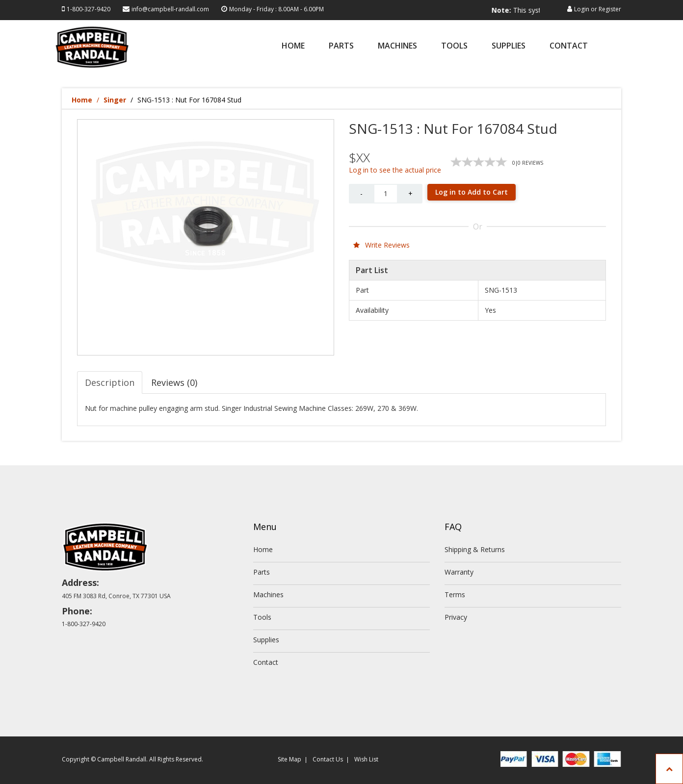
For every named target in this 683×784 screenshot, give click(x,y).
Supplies (509, 46)
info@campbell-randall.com (170, 9)
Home (293, 46)
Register (610, 9)
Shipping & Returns (475, 549)
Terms (455, 594)
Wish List (366, 759)
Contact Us (328, 759)
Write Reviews (381, 245)
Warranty (459, 572)
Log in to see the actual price (395, 170)
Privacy (456, 617)
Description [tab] (110, 382)
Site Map (289, 759)
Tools (454, 46)
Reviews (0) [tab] (174, 382)
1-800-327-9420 (89, 9)
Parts (341, 46)
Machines (397, 46)
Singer (115, 100)
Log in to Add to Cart (472, 192)
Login (582, 9)
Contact (569, 46)
